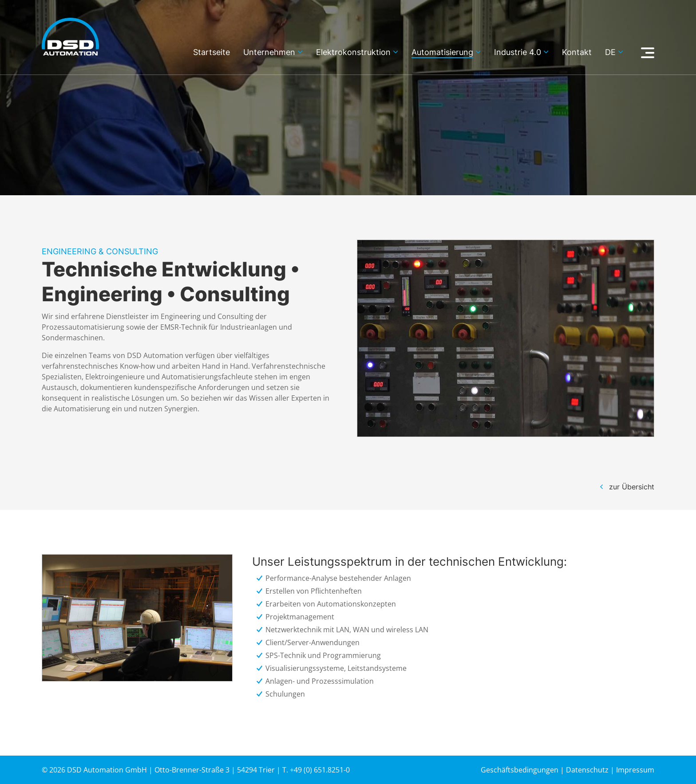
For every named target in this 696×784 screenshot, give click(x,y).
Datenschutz (587, 770)
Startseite (212, 53)
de (610, 53)
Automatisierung (442, 53)
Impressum (635, 770)
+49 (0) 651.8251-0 (320, 770)
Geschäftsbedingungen (520, 770)
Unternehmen (269, 53)
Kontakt (577, 53)
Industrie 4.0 (518, 53)
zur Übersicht (632, 487)
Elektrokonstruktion (353, 53)
